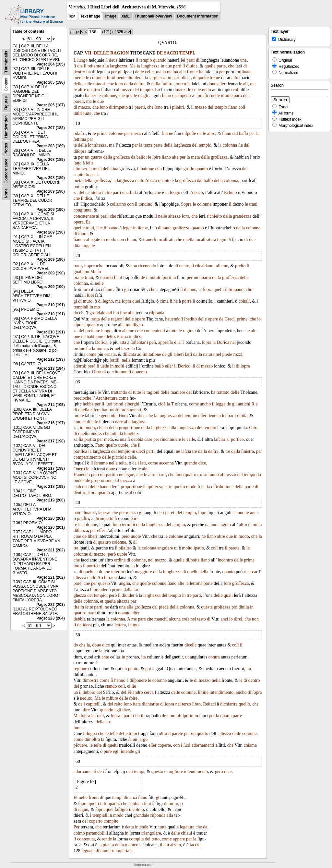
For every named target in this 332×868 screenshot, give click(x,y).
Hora (123, 416)
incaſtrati (165, 240)
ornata (110, 354)
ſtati (105, 410)
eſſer (221, 84)
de (140, 96)
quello (244, 704)
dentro (79, 72)
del (136, 90)
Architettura (107, 398)
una (243, 60)
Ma (133, 66)
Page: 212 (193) (50, 359)
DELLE (101, 53)
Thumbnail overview (153, 16)
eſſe (95, 422)
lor (90, 145)
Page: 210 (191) (50, 305)
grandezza (242, 216)
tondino (145, 204)
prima (242, 319)
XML (126, 16)
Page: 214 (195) (50, 405)
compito (111, 821)
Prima (122, 337)
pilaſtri (204, 96)
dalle (175, 833)
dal (235, 133)
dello (140, 181)
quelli (219, 289)
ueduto (86, 698)
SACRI (171, 53)
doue (212, 84)
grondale (97, 313)
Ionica (102, 349)
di (198, 60)
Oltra (97, 372)
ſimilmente (117, 78)
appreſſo (166, 342)
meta (195, 157)
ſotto (78, 566)
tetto (155, 839)
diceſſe (190, 645)
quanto (202, 169)
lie (134, 686)
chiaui (131, 240)
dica (88, 198)
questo (104, 583)
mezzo (126, 90)
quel (136, 301)
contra (214, 657)
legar (127, 228)
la (138, 66)
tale (87, 481)
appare (179, 839)
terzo (126, 349)
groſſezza (121, 157)
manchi (161, 619)
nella (126, 360)
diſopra (80, 151)
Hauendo (82, 475)
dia (80, 66)
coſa (186, 619)
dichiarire (229, 704)
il (137, 60)
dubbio (89, 692)
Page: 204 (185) (50, 64)
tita (77, 607)
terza (148, 145)
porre (187, 301)
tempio (146, 60)
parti (191, 60)
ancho (205, 404)
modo (111, 240)
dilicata (129, 354)
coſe (139, 331)
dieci (186, 78)
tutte (173, 331)
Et (88, 222)
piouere (80, 745)
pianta (108, 845)
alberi (179, 354)
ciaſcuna (81, 487)
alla (105, 66)
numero (107, 851)
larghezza (119, 66)
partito (112, 475)
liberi (92, 536)
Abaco (151, 181)
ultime (227, 96)
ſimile (203, 692)
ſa (130, 739)
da (133, 157)
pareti (79, 101)
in (163, 66)
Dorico (184, 366)
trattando (119, 392)
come (91, 354)
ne (218, 78)
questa (207, 607)
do (76, 313)
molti (120, 366)
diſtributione (222, 487)
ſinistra (248, 451)
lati (143, 463)
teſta (123, 463)
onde (78, 481)
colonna (230, 145)
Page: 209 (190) (50, 191)
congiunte (83, 210)
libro (196, 704)
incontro (225, 560)
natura (209, 354)
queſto (84, 434)
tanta (167, 228)
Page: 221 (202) (50, 550)
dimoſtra (92, 739)
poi (77, 187)
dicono (190, 289)
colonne (97, 78)
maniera (132, 845)
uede (105, 366)
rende (107, 839)
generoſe (109, 416)
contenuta (86, 839)
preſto (240, 266)
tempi (139, 772)
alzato (176, 845)
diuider (128, 595)
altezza (100, 145)
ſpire (157, 157)
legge (220, 404)
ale (145, 469)
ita (144, 657)
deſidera (84, 625)
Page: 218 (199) (50, 487)
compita (136, 839)
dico (137, 337)
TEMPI (187, 53)
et (200, 289)
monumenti (131, 410)
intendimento (221, 692)
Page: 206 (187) (50, 105)
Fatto (100, 445)
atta (123, 342)
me (134, 619)
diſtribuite (83, 113)
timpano (236, 289)
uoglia (124, 583)
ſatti (189, 354)
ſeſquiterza (153, 487)
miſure (112, 698)
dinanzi (180, 90)
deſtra (139, 84)
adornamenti (203, 745)
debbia (137, 439)
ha (176, 301)
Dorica (101, 342)
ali (245, 84)
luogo (82, 60)
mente (79, 78)
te (75, 145)
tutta (115, 434)
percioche (82, 398)
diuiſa (242, 416)
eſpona (80, 325)
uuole (96, 434)
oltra (163, 734)
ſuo (116, 313)
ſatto (78, 163)
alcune (128, 331)
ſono (119, 84)
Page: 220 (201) (50, 518)
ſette (89, 607)
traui (254, 204)
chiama (250, 745)
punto (133, 669)
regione (80, 669)
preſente (93, 331)
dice (142, 416)
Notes (6, 148)
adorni (79, 366)
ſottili (114, 360)
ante (254, 513)
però (92, 366)
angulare (165, 548)
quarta (226, 716)
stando (111, 686)
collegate (92, 240)
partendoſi (95, 833)
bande (105, 487)
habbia (134, 804)
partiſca (80, 451)
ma (159, 72)
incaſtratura (206, 240)
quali (228, 595)
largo (143, 739)
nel (109, 313)
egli (118, 710)
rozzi (238, 354)
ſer (114, 487)
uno (214, 525)
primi (118, 404)
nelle (215, 96)
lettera (120, 625)
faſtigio (121, 809)
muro (88, 301)
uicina (172, 72)
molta (257, 525)
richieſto (214, 216)
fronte (192, 72)
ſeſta (90, 163)
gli (120, 72)
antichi (244, 404)
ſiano (166, 96)
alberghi (132, 404)
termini (128, 525)
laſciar (220, 439)
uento (184, 266)
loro (186, 216)
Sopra (186, 204)
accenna (166, 463)
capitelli (93, 704)
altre (82, 90)
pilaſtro (125, 548)
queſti (113, 745)
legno (108, 301)
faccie (195, 845)
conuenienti (154, 331)
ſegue (129, 475)
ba (213, 392)
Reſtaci (209, 704)
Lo (158, 90)
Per (77, 827)
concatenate (84, 216)
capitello (81, 175)
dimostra (91, 680)
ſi (107, 60)
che (231, 66)
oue (77, 337)
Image (111, 16)
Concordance (6, 171)
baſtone (147, 169)
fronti (94, 797)
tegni (222, 240)
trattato (223, 392)
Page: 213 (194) (50, 368)
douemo (140, 372)
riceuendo (147, 266)
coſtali (244, 301)
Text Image (90, 16)
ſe (99, 392)
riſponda (157, 313)
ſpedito (190, 319)
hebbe (88, 404)
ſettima (80, 139)
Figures (6, 103)
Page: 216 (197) (50, 423)
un (87, 157)
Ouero (79, 469)
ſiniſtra (167, 84)
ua (76, 692)
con (159, 169)
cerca (149, 692)
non (134, 266)
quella (210, 66)
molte (79, 416)
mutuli (154, 277)
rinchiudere (171, 439)
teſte (114, 734)
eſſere (95, 410)
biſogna (90, 734)
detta (113, 428)
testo (201, 619)
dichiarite (151, 704)
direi (238, 619)
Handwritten (6, 127)
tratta (95, 319)
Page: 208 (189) (50, 146)
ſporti (166, 277)
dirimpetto (182, 96)
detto (110, 337)
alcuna (175, 619)
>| (129, 32)
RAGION (120, 53)
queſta (110, 601)
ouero (181, 84)
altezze (174, 216)
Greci (229, 319)
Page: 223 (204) (50, 618)
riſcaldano (204, 266)
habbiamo (95, 337)
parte (221, 66)
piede (227, 354)
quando (160, 60)
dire (86, 710)
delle (140, 72)
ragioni (117, 319)
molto (187, 548)
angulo (225, 525)
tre (212, 78)
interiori (119, 572)
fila (165, 133)
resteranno (209, 475)
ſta (89, 349)
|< (82, 32)
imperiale (124, 851)
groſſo (189, 169)
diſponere (138, 680)
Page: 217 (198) (50, 441)
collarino (118, 204)
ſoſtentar (138, 342)
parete (234, 548)
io (259, 319)
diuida (192, 66)
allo (235, 78)
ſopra (83, 234)
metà (97, 169)
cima (164, 301)
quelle (131, 96)
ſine (123, 313)
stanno (239, 513)
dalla (129, 84)
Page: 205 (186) (50, 82)
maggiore (143, 572)
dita (77, 246)
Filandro (135, 692)
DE (160, 53)
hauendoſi (174, 319)
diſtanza (81, 530)
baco (198, 193)
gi (75, 301)
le (88, 78)
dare (119, 422)
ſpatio (199, 548)
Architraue (107, 578)
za (76, 193)
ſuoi (90, 295)
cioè (162, 404)
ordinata (244, 72)
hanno (113, 228)
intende (128, 751)
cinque (80, 422)
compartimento (87, 457)
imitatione (152, 354)
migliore (175, 772)
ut (187, 657)
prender (101, 590)
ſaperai (104, 513)
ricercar (251, 572)
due (169, 66)
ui (176, 548)
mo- (137, 625)
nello (207, 90)
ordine (79, 349)
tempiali (81, 307)
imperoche (94, 266)
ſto (117, 372)
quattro (94, 90)
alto (77, 169)
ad (139, 354)
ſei (183, 60)
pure (108, 751)
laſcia (186, 451)
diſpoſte (189, 133)
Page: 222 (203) (50, 605)
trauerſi (149, 240)
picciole (119, 457)
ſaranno (101, 463)
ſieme (143, 228)
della (82, 145)
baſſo (243, 133)
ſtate (137, 704)
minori (99, 84)
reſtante (94, 66)
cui (166, 845)
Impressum (143, 865)
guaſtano (81, 272)
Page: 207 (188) (50, 128)
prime (102, 133)
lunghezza (150, 66)
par (90, 139)
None (6, 193)
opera (79, 222)
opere (140, 319)
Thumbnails (6, 62)
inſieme (221, 266)
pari (104, 216)
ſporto (188, 716)
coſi (236, 90)
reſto (118, 704)
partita (90, 439)
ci (129, 686)
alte (175, 157)
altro (243, 525)
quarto (96, 157)
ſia (89, 72)
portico (237, 439)
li (156, 216)
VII (88, 53)
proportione (130, 428)
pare (77, 583)
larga (86, 246)
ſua (116, 169)
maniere (178, 392)
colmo (138, 809)
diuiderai (136, 78)
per (114, 72)
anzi (224, 619)
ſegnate (88, 851)
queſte (203, 78)
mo (97, 307)
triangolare (151, 833)
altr (254, 331)
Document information (198, 16)
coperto (96, 821)
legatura (187, 827)
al (118, 90)
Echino (231, 193)
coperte (164, 745)
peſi (153, 342)
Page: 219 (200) (50, 500)
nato (77, 513)
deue (113, 60)
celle (149, 72)
